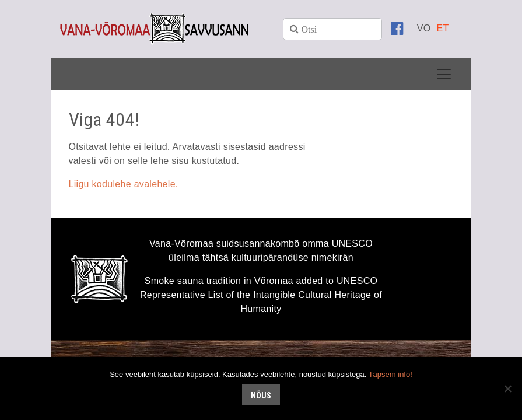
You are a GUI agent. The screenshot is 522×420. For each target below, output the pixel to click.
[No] (507, 388)
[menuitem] (424, 28)
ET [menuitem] (442, 28)
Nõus (261, 395)
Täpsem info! (390, 374)
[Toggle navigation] (444, 74)
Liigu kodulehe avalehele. (124, 184)
